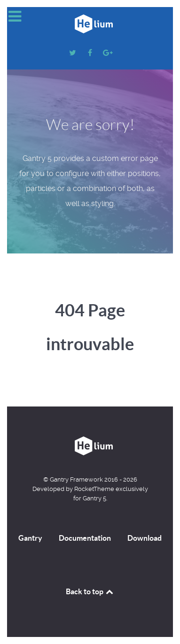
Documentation (85, 538)
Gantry (30, 538)
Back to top (90, 591)
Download (145, 538)
